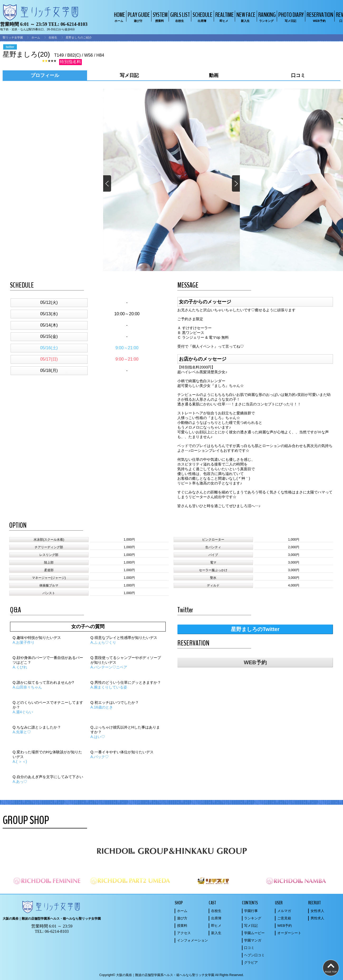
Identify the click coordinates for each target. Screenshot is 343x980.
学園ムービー (254, 933)
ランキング (253, 918)
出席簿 (216, 918)
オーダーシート (289, 933)
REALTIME (224, 17)
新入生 (216, 933)
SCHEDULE (202, 17)
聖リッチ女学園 (13, 37)
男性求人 (317, 918)
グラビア (251, 962)
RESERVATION (319, 17)
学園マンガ (253, 940)
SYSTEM (159, 17)
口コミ (249, 948)
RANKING (266, 17)
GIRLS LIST (179, 17)
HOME (119, 17)
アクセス (184, 933)
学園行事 (251, 911)
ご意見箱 (284, 918)
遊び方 (182, 918)
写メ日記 (251, 926)
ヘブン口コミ (254, 955)
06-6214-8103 (74, 24)
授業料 (182, 926)
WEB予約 (255, 662)
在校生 (53, 37)
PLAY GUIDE (138, 17)
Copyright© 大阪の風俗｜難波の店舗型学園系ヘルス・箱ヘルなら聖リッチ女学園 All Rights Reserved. (171, 975)
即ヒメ (216, 926)
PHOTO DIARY (290, 17)
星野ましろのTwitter (255, 629)
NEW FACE (245, 17)
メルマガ (284, 911)
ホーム (36, 37)
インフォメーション (192, 940)
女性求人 (317, 911)
